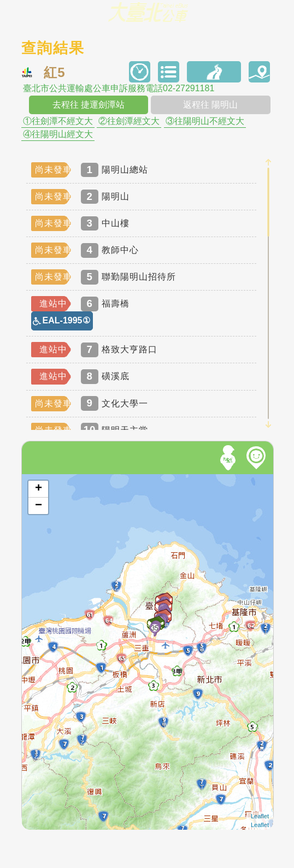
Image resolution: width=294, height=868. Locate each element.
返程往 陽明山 (210, 105)
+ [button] (39, 489)
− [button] (39, 506)
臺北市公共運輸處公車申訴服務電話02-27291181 (119, 88)
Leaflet (260, 816)
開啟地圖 (37, 479)
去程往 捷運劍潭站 (89, 105)
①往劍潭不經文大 (58, 121)
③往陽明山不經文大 (205, 121)
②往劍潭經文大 (129, 121)
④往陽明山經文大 (58, 134)
